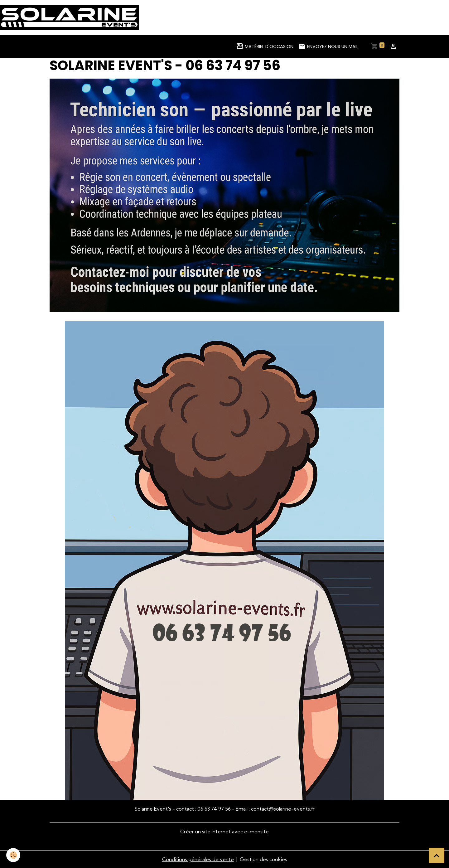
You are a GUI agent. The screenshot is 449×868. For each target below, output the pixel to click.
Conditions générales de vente (198, 859)
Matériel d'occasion (265, 46)
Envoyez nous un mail (328, 46)
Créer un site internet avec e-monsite (224, 832)
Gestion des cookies (263, 859)
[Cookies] (13, 855)
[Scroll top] (437, 856)
